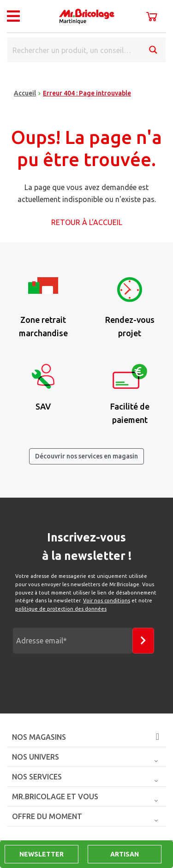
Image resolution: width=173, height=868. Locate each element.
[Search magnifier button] (153, 50)
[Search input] (75, 50)
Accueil (25, 93)
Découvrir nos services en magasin (86, 456)
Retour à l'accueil (87, 222)
